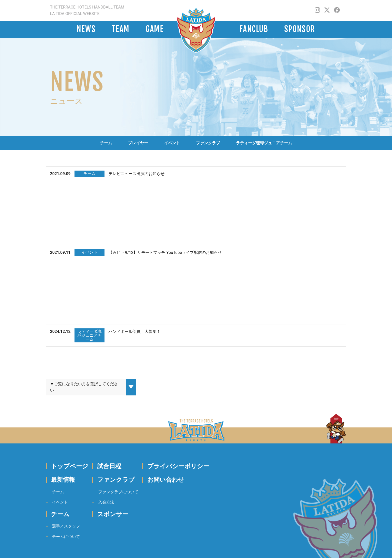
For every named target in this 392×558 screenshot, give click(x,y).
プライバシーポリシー (178, 466)
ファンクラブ (208, 143)
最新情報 (63, 480)
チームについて (66, 537)
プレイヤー (138, 143)
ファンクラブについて (118, 492)
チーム (106, 143)
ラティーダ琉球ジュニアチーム (264, 143)
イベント (172, 143)
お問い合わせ (166, 480)
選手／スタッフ (66, 526)
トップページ (70, 466)
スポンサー (113, 514)
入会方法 (106, 502)
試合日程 (109, 466)
